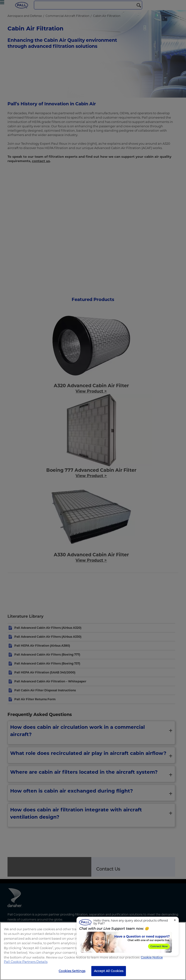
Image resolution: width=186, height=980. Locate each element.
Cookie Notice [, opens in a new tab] (152, 957)
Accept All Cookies (109, 971)
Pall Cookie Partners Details (26, 962)
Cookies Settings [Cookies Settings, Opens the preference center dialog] (72, 971)
